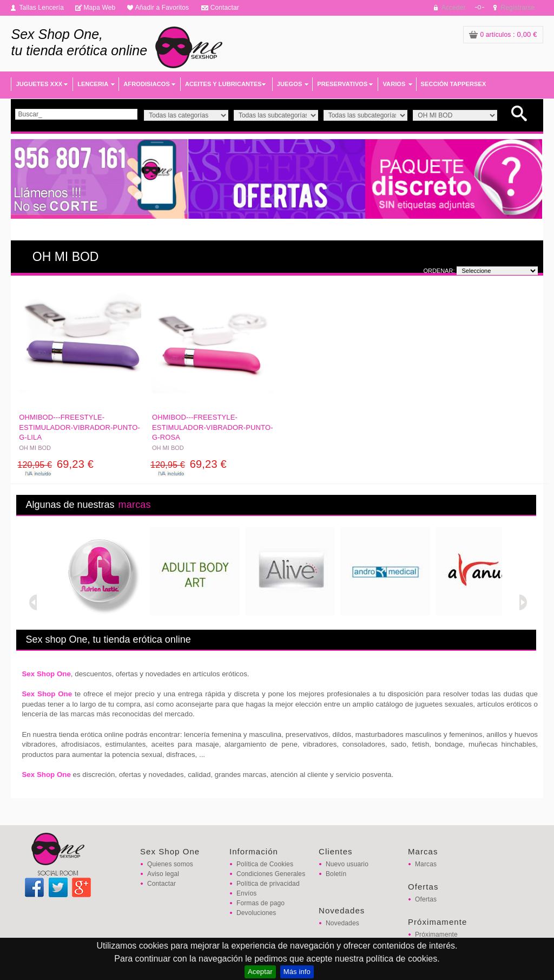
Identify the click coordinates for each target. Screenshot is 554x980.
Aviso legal (163, 874)
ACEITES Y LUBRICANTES (223, 84)
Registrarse (518, 8)
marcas (135, 505)
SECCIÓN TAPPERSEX (454, 84)
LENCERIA (93, 84)
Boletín (336, 874)
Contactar (225, 8)
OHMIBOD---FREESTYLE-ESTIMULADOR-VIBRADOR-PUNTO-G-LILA (80, 427)
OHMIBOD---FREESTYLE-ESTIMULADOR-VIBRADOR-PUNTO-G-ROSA (213, 427)
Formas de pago (260, 903)
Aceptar (260, 972)
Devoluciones (256, 913)
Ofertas (426, 899)
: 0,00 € (503, 34)
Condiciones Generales (271, 874)
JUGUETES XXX (39, 84)
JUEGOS (290, 84)
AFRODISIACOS (147, 84)
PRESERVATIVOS (342, 84)
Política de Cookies (265, 864)
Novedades (342, 923)
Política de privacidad (268, 884)
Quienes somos (170, 864)
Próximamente (436, 935)
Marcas (426, 864)
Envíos (246, 893)
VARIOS (394, 84)
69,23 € (55, 464)
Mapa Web (99, 8)
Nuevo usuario (347, 864)
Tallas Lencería (41, 8)
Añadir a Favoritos (162, 8)
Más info (297, 972)
